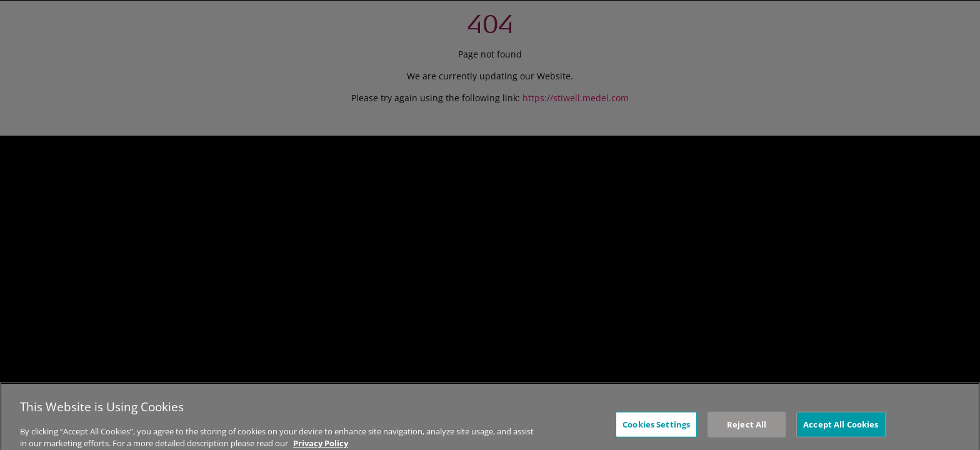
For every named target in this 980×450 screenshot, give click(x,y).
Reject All (747, 430)
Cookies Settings (656, 430)
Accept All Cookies (841, 430)
